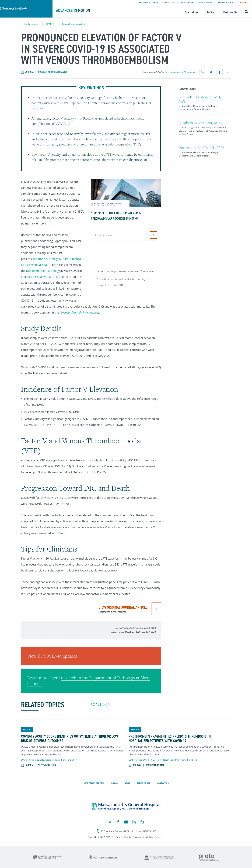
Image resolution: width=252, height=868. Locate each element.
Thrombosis (192, 760)
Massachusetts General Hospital (21, 2)
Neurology (36, 760)
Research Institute (225, 3)
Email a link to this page (203, 72)
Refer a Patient (187, 3)
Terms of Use (144, 783)
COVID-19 (50, 24)
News (127, 783)
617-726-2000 (149, 831)
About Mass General (94, 783)
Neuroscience (47, 760)
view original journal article (123, 609)
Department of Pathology (43, 271)
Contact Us (163, 783)
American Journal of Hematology (180, 72)
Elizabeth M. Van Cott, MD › (200, 123)
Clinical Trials (169, 3)
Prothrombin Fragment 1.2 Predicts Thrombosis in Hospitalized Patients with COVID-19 (170, 738)
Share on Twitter (211, 72)
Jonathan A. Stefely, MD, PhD (52, 259)
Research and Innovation (73, 24)
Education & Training (149, 3)
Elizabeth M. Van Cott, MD (44, 277)
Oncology (157, 760)
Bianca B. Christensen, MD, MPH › (200, 99)
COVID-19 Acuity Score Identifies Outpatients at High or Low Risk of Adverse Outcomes (69, 738)
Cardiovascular (31, 24)
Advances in (73, 11)
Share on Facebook (219, 72)
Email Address (104, 235)
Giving (114, 783)
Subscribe (243, 3)
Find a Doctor (206, 3)
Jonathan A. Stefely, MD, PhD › (202, 148)
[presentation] (122, 254)
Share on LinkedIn (228, 72)
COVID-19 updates (60, 656)
